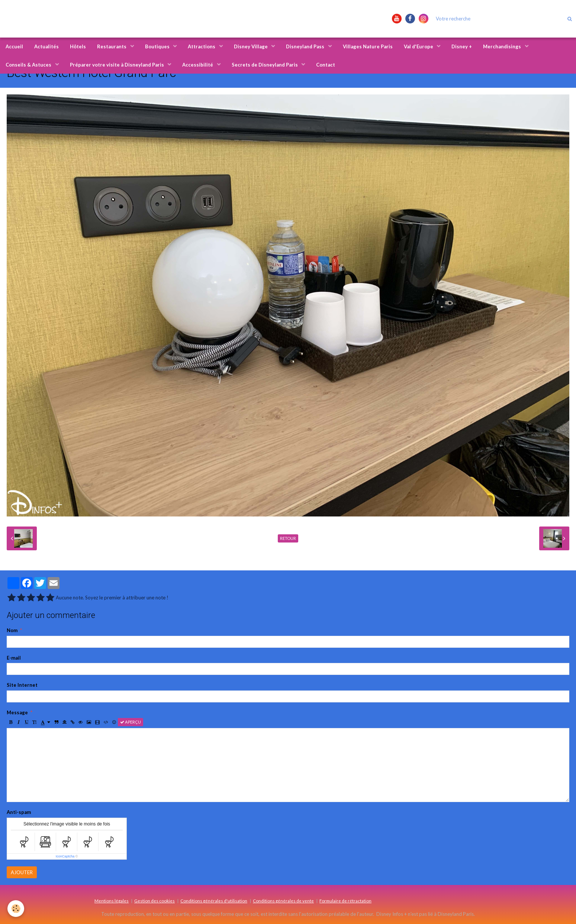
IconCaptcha (65, 856)
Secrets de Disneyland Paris (265, 65)
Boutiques (158, 46)
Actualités (46, 46)
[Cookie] (16, 909)
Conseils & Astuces (29, 65)
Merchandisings (503, 46)
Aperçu (131, 722)
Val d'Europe (419, 46)
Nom (12, 630)
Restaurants (112, 46)
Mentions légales (112, 901)
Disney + (462, 46)
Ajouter (22, 872)
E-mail (14, 658)
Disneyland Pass (306, 46)
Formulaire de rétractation (345, 901)
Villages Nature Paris (368, 46)
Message (17, 712)
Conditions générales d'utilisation (214, 901)
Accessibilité (198, 65)
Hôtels (78, 46)
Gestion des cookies (155, 901)
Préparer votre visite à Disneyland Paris (118, 65)
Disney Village (251, 46)
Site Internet (22, 685)
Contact (326, 65)
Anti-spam (19, 812)
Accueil (14, 46)
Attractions (202, 46)
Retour (288, 538)
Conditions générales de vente (283, 901)
